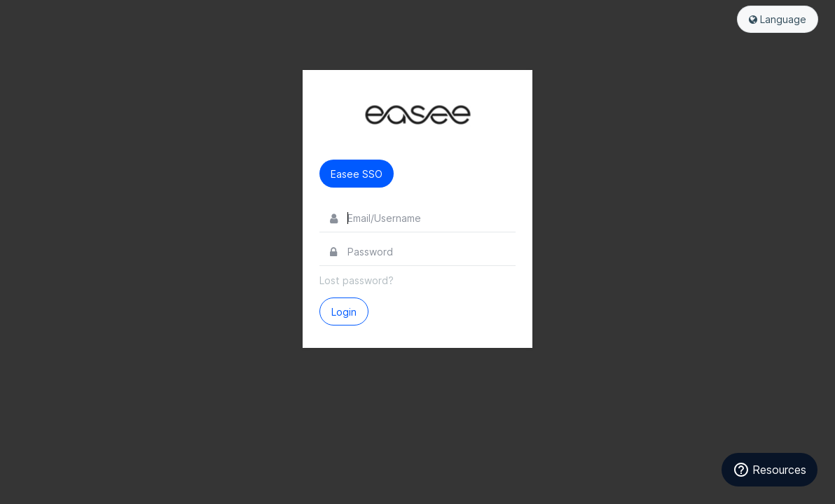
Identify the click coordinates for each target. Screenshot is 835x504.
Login (344, 312)
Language (778, 19)
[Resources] (770, 470)
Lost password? (357, 280)
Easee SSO (357, 174)
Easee (417, 115)
